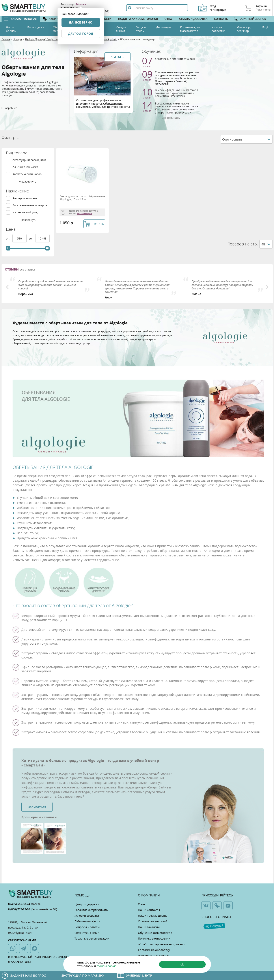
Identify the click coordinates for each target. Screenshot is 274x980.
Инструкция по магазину (82, 975)
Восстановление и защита (30, 205)
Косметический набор (27, 174)
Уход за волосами (218, 29)
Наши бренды (11, 29)
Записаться (37, 807)
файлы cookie (107, 966)
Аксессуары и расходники (29, 160)
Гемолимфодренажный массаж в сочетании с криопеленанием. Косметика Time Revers (176, 93)
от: (8, 238)
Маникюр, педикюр (244, 29)
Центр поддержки (87, 904)
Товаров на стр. (243, 244)
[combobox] (246, 139)
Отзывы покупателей (153, 921)
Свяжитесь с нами (87, 933)
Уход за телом (141, 29)
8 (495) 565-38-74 (19, 904)
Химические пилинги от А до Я (175, 59)
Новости (105, 19)
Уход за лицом (121, 29)
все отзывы (27, 270)
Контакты (221, 19)
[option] (51, 286)
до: (31, 238)
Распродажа (36, 27)
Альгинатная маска (25, 167)
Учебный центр (139, 975)
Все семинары (171, 118)
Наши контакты (149, 910)
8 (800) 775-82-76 (19, 909)
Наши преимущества (153, 916)
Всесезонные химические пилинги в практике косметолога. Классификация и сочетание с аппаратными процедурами (177, 108)
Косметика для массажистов (190, 29)
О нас (169, 19)
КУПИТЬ (99, 224)
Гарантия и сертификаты (91, 910)
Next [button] (267, 287)
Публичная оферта (87, 921)
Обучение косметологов (155, 933)
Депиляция (164, 27)
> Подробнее (9, 108)
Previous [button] (7, 287)
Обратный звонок (253, 19)
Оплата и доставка (193, 19)
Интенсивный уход (25, 212)
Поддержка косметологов (138, 19)
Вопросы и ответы (87, 927)
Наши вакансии (149, 927)
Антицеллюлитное (25, 198)
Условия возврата (87, 916)
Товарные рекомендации (92, 938)
